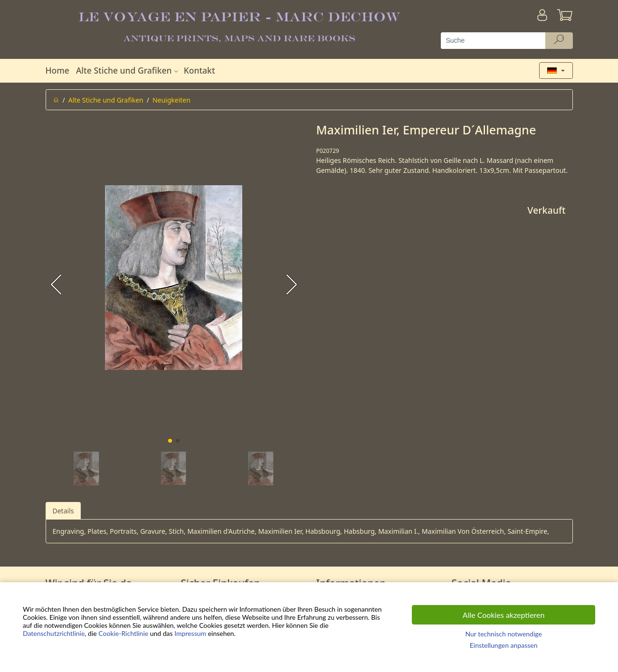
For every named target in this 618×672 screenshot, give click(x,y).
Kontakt (200, 70)
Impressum (190, 633)
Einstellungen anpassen (504, 645)
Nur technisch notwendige (503, 634)
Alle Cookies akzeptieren (504, 615)
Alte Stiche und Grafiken (128, 70)
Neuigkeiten (171, 100)
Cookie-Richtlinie (123, 633)
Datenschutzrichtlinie (54, 633)
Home (57, 70)
